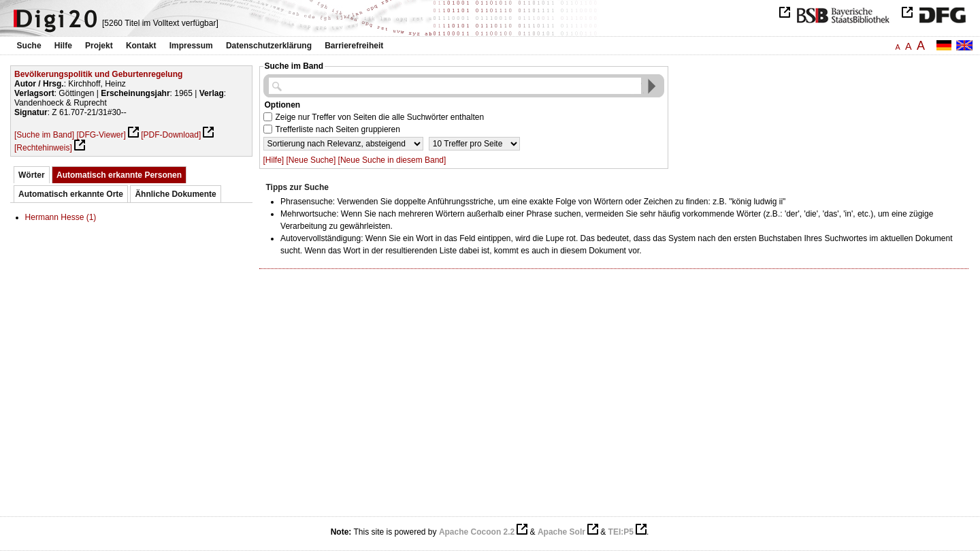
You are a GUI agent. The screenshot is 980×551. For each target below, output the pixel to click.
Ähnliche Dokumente (175, 194)
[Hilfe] (274, 160)
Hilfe (63, 46)
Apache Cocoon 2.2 (477, 532)
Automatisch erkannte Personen (119, 175)
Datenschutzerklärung (269, 46)
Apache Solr (561, 532)
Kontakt (141, 46)
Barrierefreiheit (354, 46)
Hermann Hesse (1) (61, 217)
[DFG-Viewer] (101, 135)
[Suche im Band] (44, 135)
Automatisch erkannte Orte (71, 194)
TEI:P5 (621, 532)
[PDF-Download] (171, 135)
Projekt (99, 46)
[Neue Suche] (311, 160)
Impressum (191, 46)
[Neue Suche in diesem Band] (392, 160)
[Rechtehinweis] (43, 148)
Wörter (32, 175)
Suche (29, 46)
